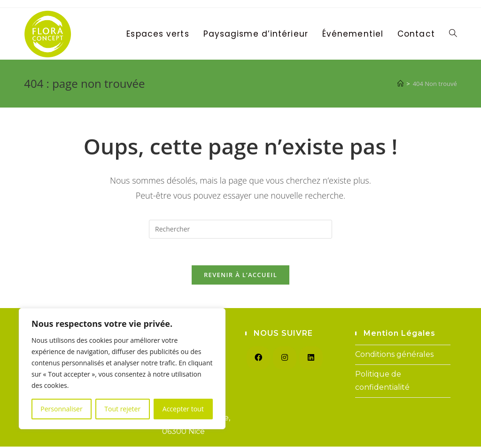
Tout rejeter (122, 409)
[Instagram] (285, 359)
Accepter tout (183, 409)
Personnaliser (61, 409)
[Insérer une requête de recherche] (240, 229)
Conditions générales (394, 356)
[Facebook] (258, 359)
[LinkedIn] (311, 359)
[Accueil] (400, 84)
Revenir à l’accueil (240, 276)
